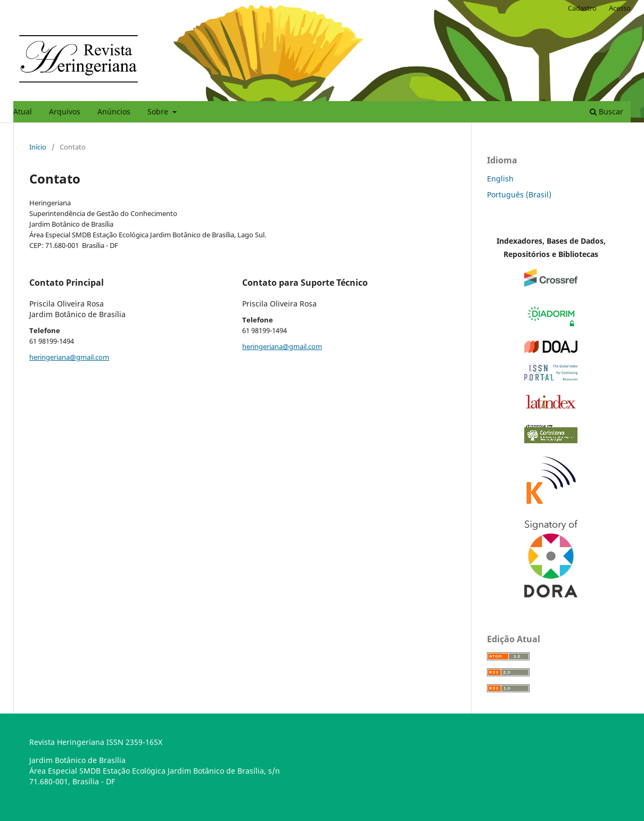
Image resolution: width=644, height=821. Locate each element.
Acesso (620, 8)
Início (38, 147)
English (500, 179)
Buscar (606, 111)
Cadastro (582, 8)
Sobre (159, 111)
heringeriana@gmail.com (69, 357)
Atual (23, 111)
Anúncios (114, 111)
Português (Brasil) (519, 194)
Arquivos (65, 111)
